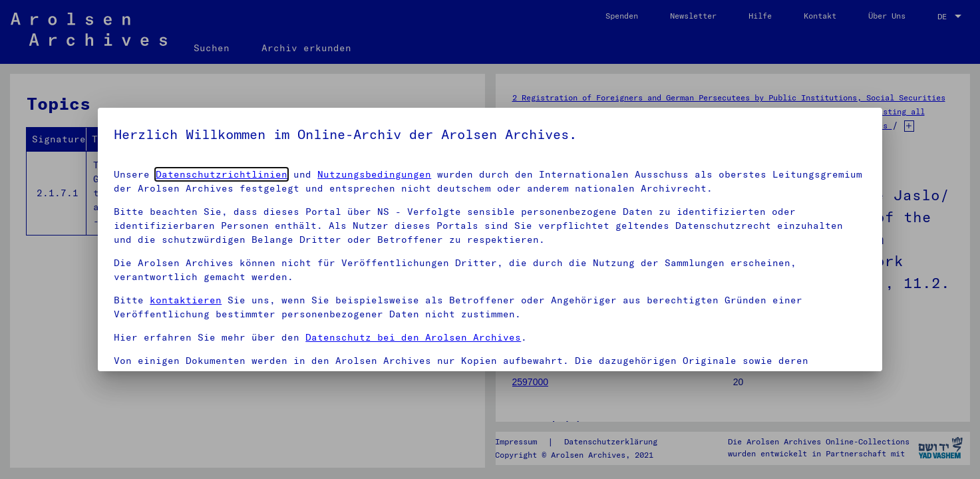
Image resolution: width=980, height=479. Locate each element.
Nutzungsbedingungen (374, 174)
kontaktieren (186, 300)
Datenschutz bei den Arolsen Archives (413, 337)
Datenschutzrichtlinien (222, 174)
